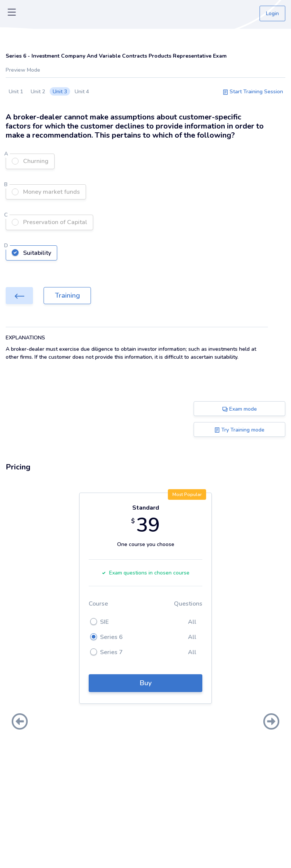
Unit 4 (82, 92)
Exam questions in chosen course (145, 573)
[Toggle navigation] (12, 14)
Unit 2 (38, 92)
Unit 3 (60, 92)
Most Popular (187, 494)
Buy (146, 683)
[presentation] (20, 722)
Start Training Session (253, 92)
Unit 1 (16, 92)
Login (272, 13)
